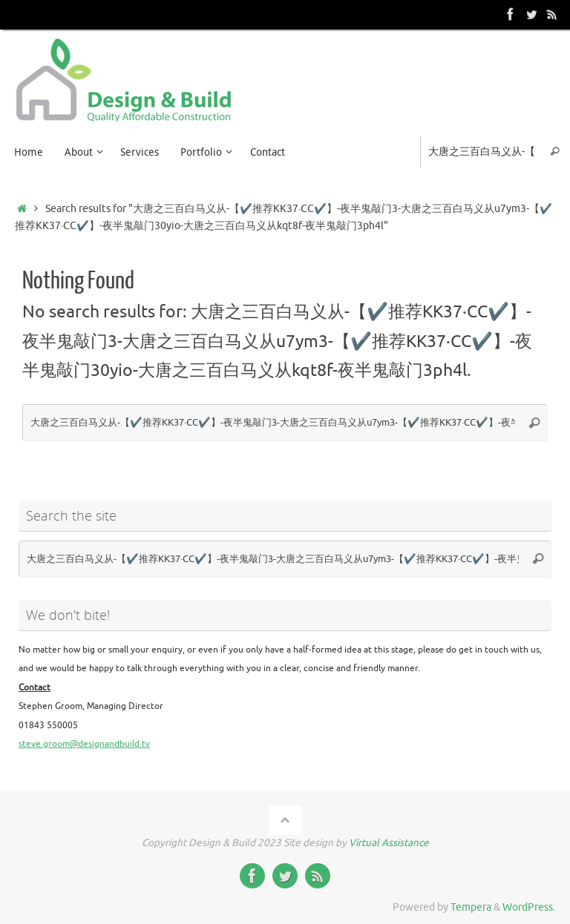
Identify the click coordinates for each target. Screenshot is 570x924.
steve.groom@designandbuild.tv (84, 744)
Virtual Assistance (389, 843)
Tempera (471, 907)
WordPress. (529, 907)
